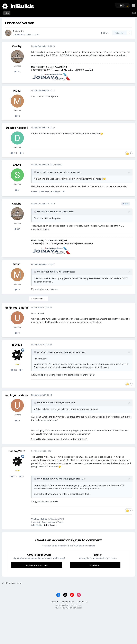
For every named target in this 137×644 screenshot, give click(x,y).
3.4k (14, 153)
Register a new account (36, 565)
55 (21, 476)
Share (104, 33)
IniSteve (17, 345)
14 (21, 370)
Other (36, 34)
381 (17, 72)
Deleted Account (17, 128)
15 (22, 153)
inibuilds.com (50, 525)
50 (17, 333)
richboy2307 (17, 451)
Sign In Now (95, 565)
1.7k (14, 476)
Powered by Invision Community (68, 608)
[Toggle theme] (122, 5)
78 (17, 116)
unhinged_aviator (17, 308)
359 (14, 370)
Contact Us (82, 602)
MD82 (17, 91)
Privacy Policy (68, 602)
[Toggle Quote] (35, 172)
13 (17, 190)
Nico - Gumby (70, 172)
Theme (54, 602)
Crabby (17, 46)
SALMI (17, 165)
